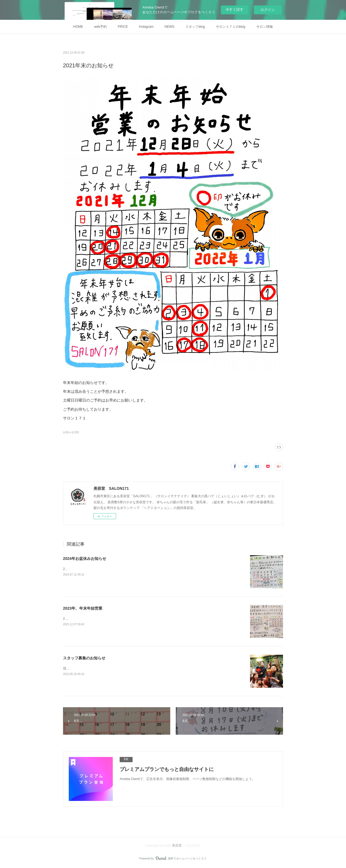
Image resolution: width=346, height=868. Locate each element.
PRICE (123, 27)
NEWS (169, 27)
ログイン (268, 10)
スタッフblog (195, 27)
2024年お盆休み (75, 569)
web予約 (100, 27)
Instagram (146, 27)
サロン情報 (265, 27)
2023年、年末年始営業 (83, 608)
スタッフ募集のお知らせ (84, 658)
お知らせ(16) (71, 432)
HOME (78, 27)
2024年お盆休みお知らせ (85, 559)
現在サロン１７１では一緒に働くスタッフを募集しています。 (109, 668)
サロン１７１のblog (231, 27)
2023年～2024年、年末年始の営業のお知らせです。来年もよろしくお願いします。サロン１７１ (135, 619)
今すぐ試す (234, 9)
